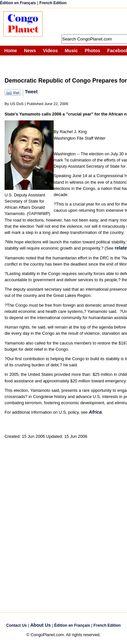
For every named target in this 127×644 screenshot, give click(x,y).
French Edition (53, 3)
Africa (95, 412)
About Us (40, 625)
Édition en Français (18, 3)
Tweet (31, 92)
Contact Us (17, 625)
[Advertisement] (88, 21)
